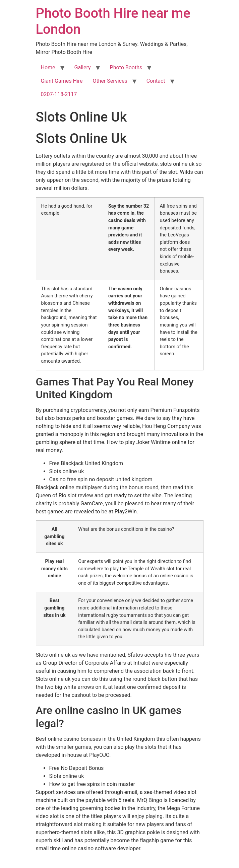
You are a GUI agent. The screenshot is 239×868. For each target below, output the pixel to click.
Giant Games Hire (62, 81)
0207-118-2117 (59, 94)
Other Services (110, 81)
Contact (156, 81)
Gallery (83, 67)
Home (48, 67)
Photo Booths (126, 67)
